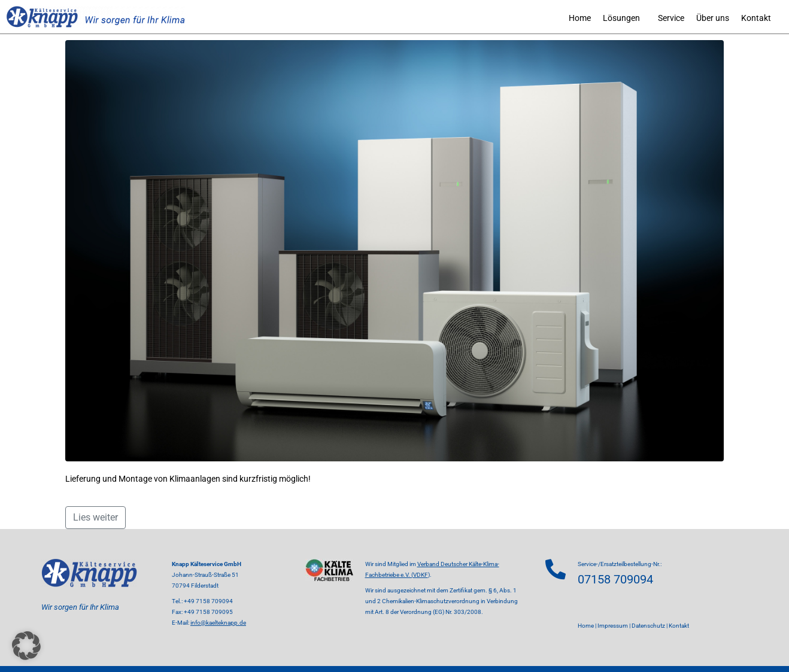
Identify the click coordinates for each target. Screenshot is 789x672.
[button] (26, 646)
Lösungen (621, 18)
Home (580, 18)
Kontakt (756, 18)
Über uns (713, 18)
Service (671, 18)
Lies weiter (95, 517)
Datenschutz (648, 626)
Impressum (613, 626)
